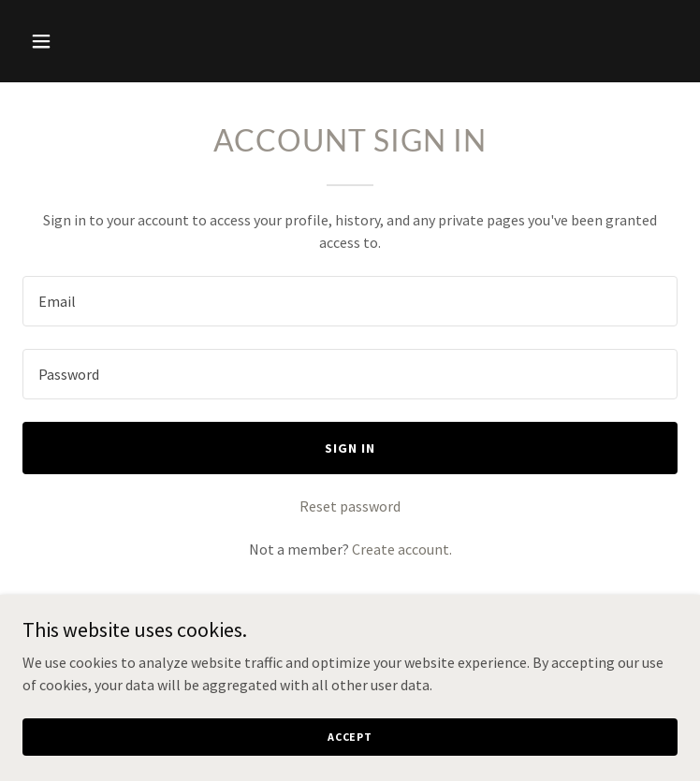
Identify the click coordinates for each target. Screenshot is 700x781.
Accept (350, 737)
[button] (98, 41)
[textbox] (350, 301)
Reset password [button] (350, 506)
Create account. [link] (402, 549)
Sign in (350, 448)
